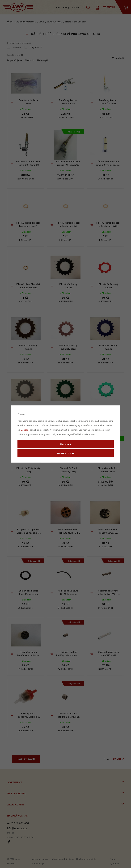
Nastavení (66, 444)
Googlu (24, 430)
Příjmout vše (66, 453)
